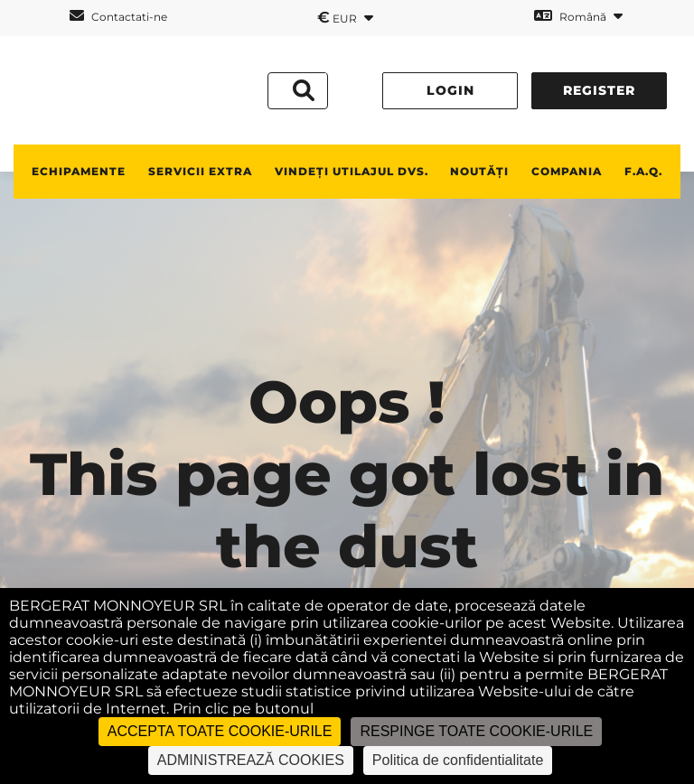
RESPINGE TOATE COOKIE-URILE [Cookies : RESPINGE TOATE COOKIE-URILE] (476, 731)
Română (578, 16)
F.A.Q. (643, 171)
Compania (567, 171)
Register (599, 90)
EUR (345, 17)
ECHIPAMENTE (79, 171)
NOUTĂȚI (479, 171)
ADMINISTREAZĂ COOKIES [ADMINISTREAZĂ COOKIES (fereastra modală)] (251, 760)
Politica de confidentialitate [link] (458, 760)
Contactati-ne (118, 16)
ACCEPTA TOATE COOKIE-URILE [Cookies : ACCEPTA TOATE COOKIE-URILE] (220, 731)
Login (450, 90)
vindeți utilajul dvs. (352, 171)
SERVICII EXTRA (200, 171)
